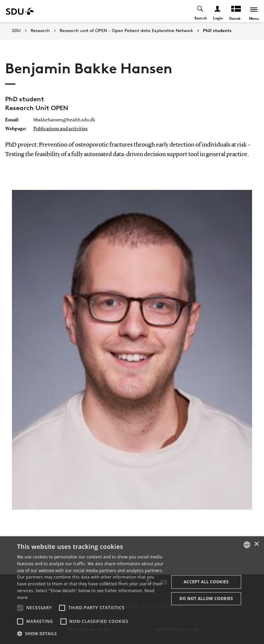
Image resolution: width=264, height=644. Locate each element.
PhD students (217, 31)
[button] (20, 608)
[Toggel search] (200, 11)
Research (40, 31)
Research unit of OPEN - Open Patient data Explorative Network (126, 31)
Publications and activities (61, 129)
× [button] (256, 544)
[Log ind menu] (218, 11)
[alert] (132, 590)
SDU (16, 31)
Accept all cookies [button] (206, 582)
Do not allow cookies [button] (206, 598)
